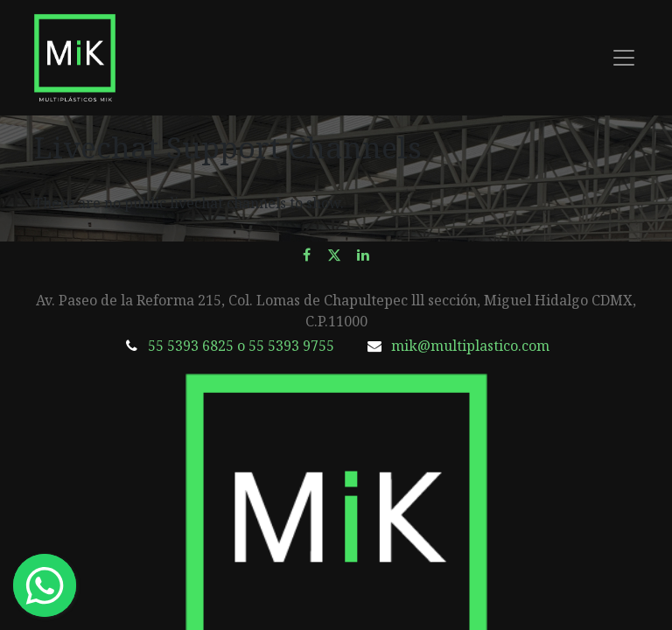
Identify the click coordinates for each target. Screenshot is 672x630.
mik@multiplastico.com (470, 346)
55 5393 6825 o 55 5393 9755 (241, 346)
